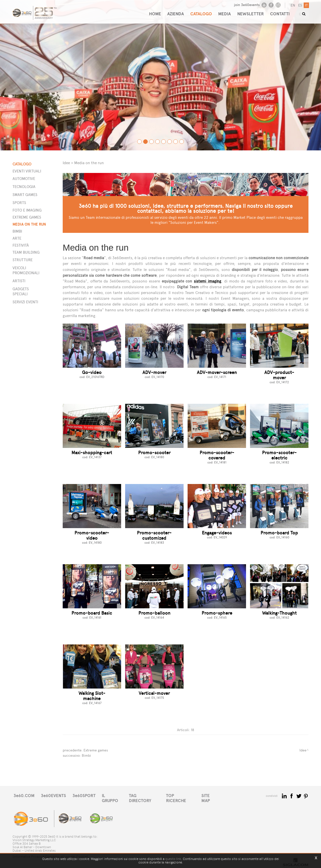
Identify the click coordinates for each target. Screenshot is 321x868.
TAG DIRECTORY (149, 795)
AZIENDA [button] (172, 12)
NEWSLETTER (251, 12)
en (292, 5)
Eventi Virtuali (27, 171)
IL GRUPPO (116, 795)
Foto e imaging (27, 210)
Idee (66, 163)
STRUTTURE (23, 260)
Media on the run (29, 224)
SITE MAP (218, 795)
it (306, 5)
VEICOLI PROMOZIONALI (26, 270)
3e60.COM (24, 795)
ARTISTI (19, 281)
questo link (173, 859)
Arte (17, 238)
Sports (19, 203)
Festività (21, 245)
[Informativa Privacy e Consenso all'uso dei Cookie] (50, 852)
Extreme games (27, 217)
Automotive (24, 179)
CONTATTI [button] (281, 12)
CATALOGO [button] (199, 12)
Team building (26, 252)
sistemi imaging (208, 281)
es (300, 5)
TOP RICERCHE (187, 795)
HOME (150, 12)
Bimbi (17, 231)
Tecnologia (24, 187)
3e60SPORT (87, 795)
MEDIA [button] (223, 12)
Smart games (25, 195)
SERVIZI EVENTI (25, 302)
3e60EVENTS (55, 795)
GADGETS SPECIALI (21, 291)
